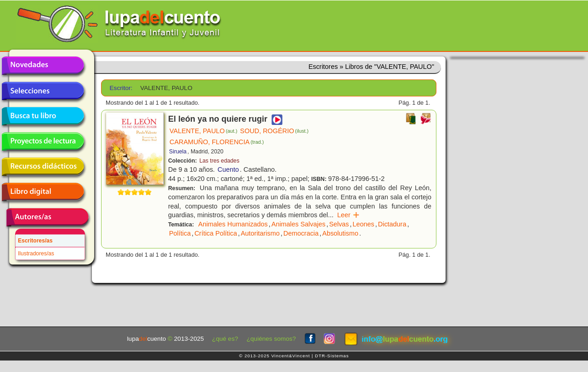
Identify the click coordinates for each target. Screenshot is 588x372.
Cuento (228, 169)
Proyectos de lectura (43, 141)
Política (180, 233)
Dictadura (392, 224)
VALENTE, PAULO (204, 131)
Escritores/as (35, 241)
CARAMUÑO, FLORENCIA (217, 142)
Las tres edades (219, 161)
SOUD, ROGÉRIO (274, 131)
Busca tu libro (43, 116)
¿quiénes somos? (271, 339)
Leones (364, 224)
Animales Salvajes (299, 224)
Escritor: (121, 88)
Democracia (301, 233)
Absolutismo (340, 233)
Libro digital (43, 192)
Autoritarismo (260, 233)
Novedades (43, 66)
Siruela (178, 152)
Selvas (339, 224)
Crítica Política (216, 233)
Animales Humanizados (233, 224)
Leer (348, 215)
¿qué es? (225, 339)
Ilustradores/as (36, 254)
